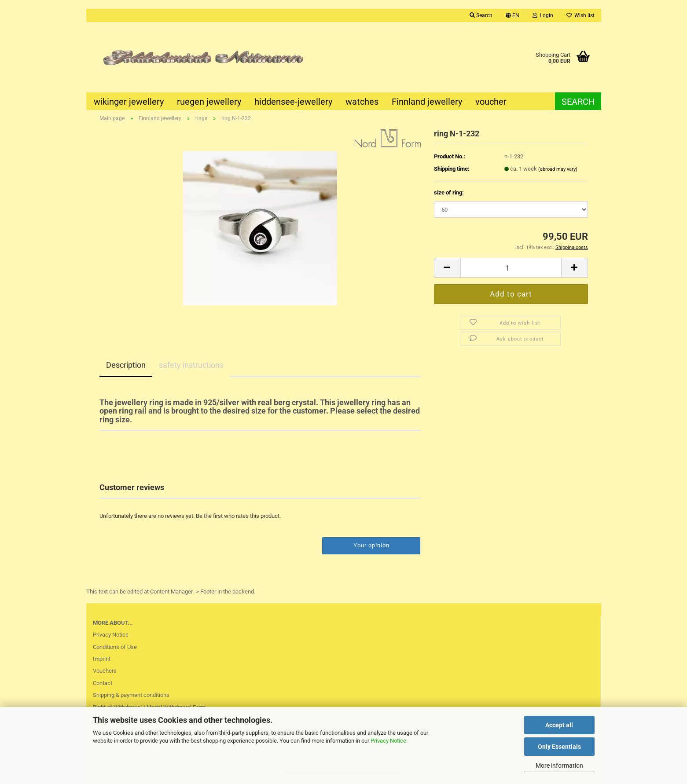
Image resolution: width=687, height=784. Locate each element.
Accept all (559, 725)
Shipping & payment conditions (131, 695)
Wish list (580, 15)
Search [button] (481, 15)
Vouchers (105, 671)
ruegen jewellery (209, 102)
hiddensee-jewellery (293, 102)
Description (126, 365)
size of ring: (449, 192)
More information (559, 766)
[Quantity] (511, 268)
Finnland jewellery (427, 102)
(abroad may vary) (558, 169)
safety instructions (191, 365)
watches (362, 102)
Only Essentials (559, 747)
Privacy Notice (388, 741)
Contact (103, 683)
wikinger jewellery (129, 102)
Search (578, 102)
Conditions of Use (115, 647)
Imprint (102, 659)
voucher (491, 102)
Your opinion (371, 545)
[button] (512, 15)
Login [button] (543, 15)
